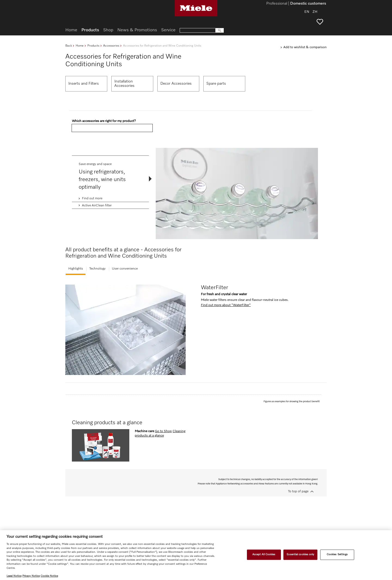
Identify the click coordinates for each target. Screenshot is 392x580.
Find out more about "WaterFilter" (226, 305)
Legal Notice (14, 576)
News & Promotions (137, 30)
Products (93, 46)
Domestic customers (308, 4)
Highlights (76, 269)
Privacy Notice (31, 576)
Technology (97, 269)
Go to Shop (163, 431)
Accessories (111, 46)
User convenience (125, 269)
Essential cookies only (300, 555)
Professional (277, 4)
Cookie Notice (49, 576)
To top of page (298, 492)
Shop (108, 30)
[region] (196, 555)
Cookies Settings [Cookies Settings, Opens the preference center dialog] (337, 555)
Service (168, 30)
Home (80, 46)
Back (69, 46)
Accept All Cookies (264, 555)
